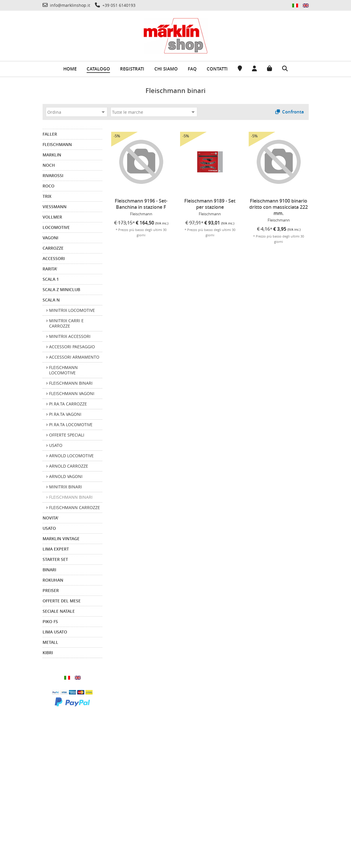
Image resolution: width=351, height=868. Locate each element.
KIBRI (48, 653)
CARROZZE (53, 248)
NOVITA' (50, 518)
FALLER (50, 134)
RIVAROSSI (53, 175)
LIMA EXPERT (56, 549)
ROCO (48, 186)
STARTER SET (55, 559)
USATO (49, 528)
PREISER (51, 590)
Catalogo (98, 69)
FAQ (192, 69)
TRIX (47, 196)
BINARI (49, 570)
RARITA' (50, 269)
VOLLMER (52, 217)
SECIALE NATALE (59, 611)
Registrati (132, 69)
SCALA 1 (51, 279)
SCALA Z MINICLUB (61, 289)
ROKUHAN (53, 580)
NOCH (49, 165)
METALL (50, 642)
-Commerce (332, 862)
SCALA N (51, 300)
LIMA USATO (55, 632)
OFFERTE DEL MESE (62, 601)
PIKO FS (50, 621)
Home (70, 69)
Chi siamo (166, 69)
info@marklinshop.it (265, 796)
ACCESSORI (54, 258)
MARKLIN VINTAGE (61, 539)
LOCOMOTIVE (56, 227)
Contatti (217, 69)
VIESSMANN (55, 207)
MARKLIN (52, 155)
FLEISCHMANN (57, 144)
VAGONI (50, 238)
